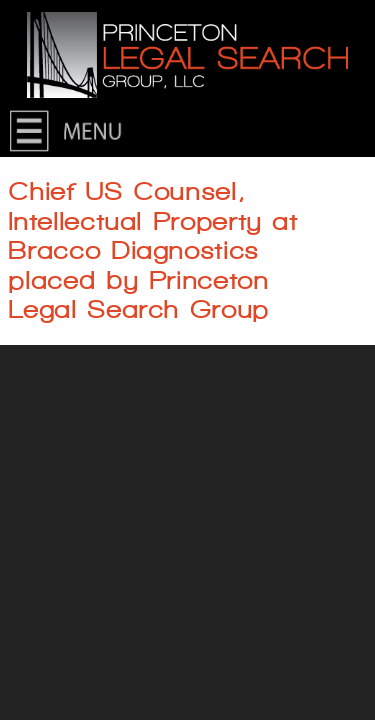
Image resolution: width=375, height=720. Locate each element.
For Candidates (80, 341)
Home (47, 131)
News (46, 257)
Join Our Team (78, 425)
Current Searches (88, 299)
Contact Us (65, 173)
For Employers (78, 383)
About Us (59, 215)
